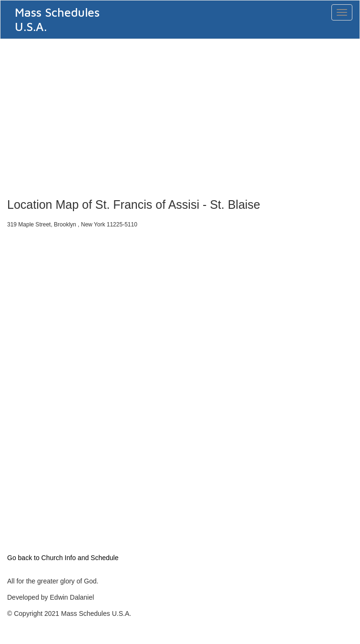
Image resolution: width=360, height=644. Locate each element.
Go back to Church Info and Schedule (63, 558)
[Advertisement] (180, 115)
